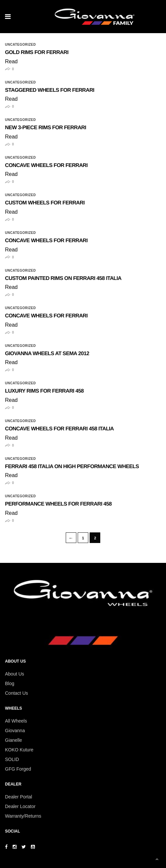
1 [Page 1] (83, 538)
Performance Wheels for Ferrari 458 (58, 504)
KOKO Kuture (19, 750)
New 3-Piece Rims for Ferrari (45, 128)
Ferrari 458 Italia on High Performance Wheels (72, 467)
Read (11, 61)
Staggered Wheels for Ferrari (50, 90)
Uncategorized (20, 45)
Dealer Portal (19, 797)
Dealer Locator (20, 806)
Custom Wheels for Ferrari (45, 203)
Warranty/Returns (23, 816)
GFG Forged (18, 769)
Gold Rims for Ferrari (37, 53)
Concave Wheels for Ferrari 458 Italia (59, 429)
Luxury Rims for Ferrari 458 (44, 391)
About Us (15, 674)
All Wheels (16, 721)
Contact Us (16, 693)
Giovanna (15, 731)
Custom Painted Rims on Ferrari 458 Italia (63, 278)
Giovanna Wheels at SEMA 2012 (47, 354)
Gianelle (13, 740)
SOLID (12, 759)
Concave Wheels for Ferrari (46, 165)
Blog (10, 683)
